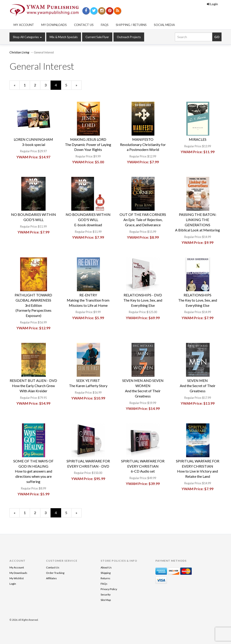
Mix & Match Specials (64, 37)
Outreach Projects (129, 37)
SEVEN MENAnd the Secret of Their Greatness (198, 386)
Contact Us (84, 25)
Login (212, 4)
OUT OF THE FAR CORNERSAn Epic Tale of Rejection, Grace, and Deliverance (143, 220)
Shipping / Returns (131, 25)
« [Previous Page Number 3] (17, 86)
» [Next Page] (79, 86)
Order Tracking (55, 573)
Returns (105, 578)
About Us (106, 567)
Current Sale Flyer (97, 37)
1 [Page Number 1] (27, 85)
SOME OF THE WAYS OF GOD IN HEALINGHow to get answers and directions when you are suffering (33, 471)
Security (106, 594)
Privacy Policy (109, 589)
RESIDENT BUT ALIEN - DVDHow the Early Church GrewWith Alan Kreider (33, 386)
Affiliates (51, 578)
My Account (24, 25)
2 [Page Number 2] (37, 85)
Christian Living (19, 52)
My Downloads (54, 25)
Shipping (106, 573)
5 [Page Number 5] (68, 85)
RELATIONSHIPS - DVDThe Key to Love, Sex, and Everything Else (143, 300)
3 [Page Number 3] (48, 85)
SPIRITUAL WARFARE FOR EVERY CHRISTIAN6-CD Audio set (143, 466)
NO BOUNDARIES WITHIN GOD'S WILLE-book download (88, 220)
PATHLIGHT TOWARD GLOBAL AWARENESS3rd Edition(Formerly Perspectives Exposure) (33, 305)
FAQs (105, 25)
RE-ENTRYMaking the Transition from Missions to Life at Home (88, 300)
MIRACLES (198, 139)
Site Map (106, 600)
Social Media (164, 25)
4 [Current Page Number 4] (58, 86)
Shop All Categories (27, 37)
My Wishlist (17, 578)
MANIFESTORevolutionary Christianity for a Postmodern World (143, 144)
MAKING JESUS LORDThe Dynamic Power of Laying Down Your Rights (88, 144)
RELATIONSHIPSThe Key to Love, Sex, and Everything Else (198, 300)
